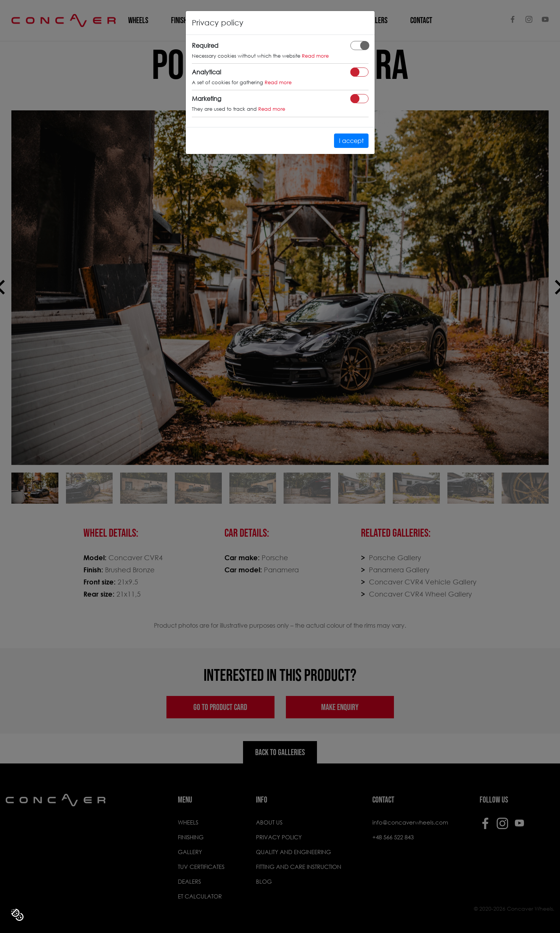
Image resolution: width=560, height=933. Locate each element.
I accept (351, 141)
